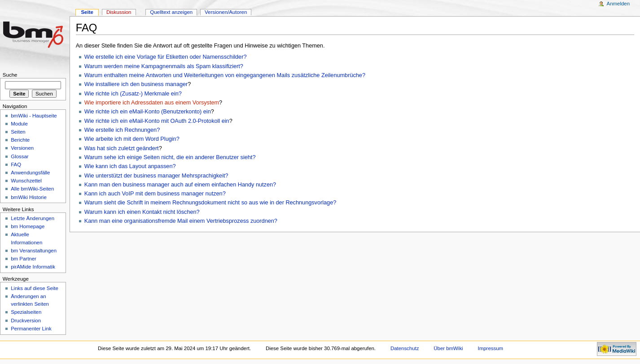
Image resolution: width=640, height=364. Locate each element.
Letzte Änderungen (33, 218)
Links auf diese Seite (35, 288)
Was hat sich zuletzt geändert (122, 148)
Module (19, 124)
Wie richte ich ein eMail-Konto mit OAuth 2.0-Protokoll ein (157, 121)
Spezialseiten (26, 312)
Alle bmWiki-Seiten (32, 189)
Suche (10, 75)
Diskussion (119, 12)
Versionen (22, 148)
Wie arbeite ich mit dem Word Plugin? (132, 139)
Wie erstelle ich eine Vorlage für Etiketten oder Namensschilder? (166, 57)
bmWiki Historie (29, 197)
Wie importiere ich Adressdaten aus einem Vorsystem (152, 103)
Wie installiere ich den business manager (136, 84)
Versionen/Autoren (226, 12)
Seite (87, 12)
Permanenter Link (31, 329)
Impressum (491, 348)
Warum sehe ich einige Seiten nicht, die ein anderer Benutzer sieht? (170, 157)
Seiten (18, 132)
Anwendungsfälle (30, 173)
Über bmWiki (448, 348)
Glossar (20, 156)
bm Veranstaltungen (34, 251)
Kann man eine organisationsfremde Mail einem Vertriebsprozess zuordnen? (181, 221)
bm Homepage (28, 226)
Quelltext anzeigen (171, 12)
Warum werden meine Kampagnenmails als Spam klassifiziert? (164, 66)
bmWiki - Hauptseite (34, 116)
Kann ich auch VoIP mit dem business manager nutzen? (155, 194)
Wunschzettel (26, 181)
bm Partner (24, 259)
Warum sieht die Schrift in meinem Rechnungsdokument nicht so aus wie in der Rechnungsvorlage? (210, 203)
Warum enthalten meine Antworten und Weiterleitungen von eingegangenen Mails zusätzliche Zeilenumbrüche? (225, 75)
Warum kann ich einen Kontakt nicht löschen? (142, 212)
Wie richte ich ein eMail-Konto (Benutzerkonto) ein (148, 112)
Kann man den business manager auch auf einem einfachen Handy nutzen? (180, 185)
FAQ (16, 165)
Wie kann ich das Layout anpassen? (130, 166)
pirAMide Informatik (33, 267)
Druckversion (26, 321)
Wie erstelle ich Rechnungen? (122, 130)
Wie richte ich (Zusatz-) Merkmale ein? (133, 94)
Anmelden (618, 4)
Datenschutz (405, 348)
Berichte (20, 140)
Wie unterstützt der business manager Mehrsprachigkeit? (156, 176)
